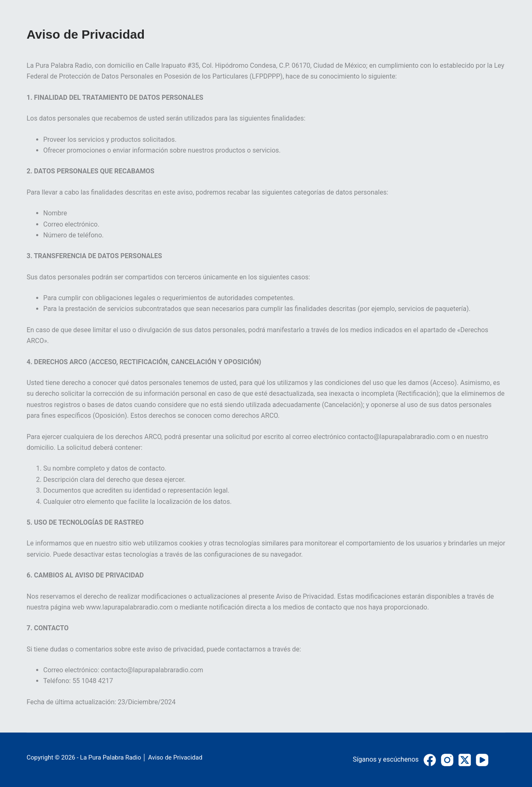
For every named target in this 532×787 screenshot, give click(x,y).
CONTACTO (488, 21)
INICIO (314, 21)
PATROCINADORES (426, 21)
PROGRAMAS (361, 21)
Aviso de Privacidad (175, 757)
